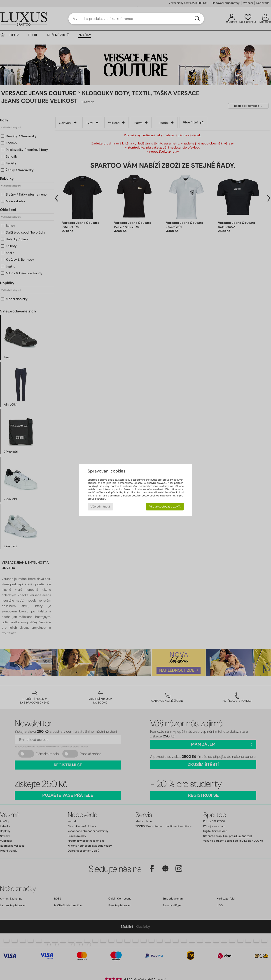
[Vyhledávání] (197, 19)
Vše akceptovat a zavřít (165, 507)
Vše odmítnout (100, 507)
